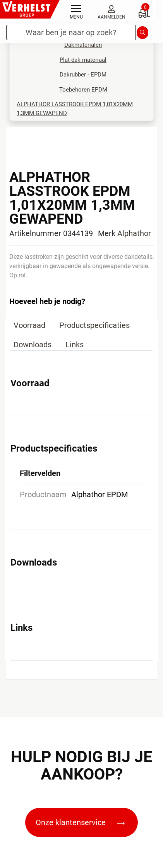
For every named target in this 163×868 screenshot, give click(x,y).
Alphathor (134, 233)
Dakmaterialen (83, 45)
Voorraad (29, 325)
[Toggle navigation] (76, 11)
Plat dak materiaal (83, 60)
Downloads (33, 345)
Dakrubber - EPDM (83, 75)
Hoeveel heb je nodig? (47, 301)
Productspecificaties (94, 325)
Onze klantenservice (80, 822)
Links (75, 345)
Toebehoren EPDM (83, 90)
